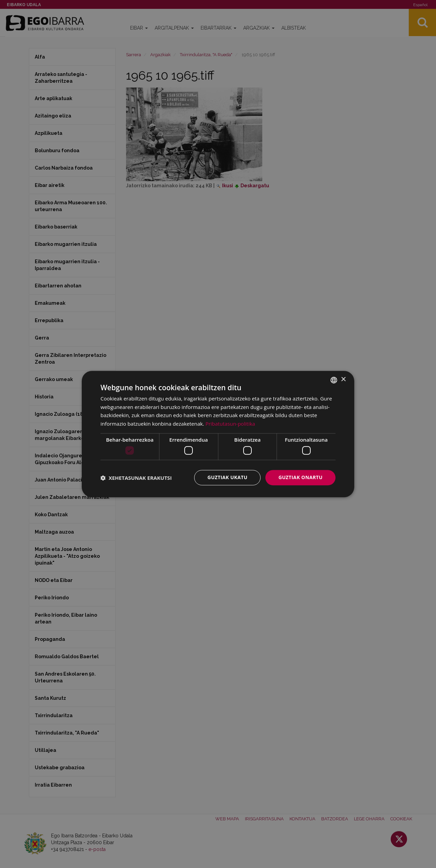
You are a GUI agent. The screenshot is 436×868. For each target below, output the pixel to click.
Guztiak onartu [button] (300, 478)
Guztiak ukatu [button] (228, 478)
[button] (136, 478)
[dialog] (218, 434)
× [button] (343, 380)
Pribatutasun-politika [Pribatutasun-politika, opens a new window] (230, 424)
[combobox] (334, 380)
